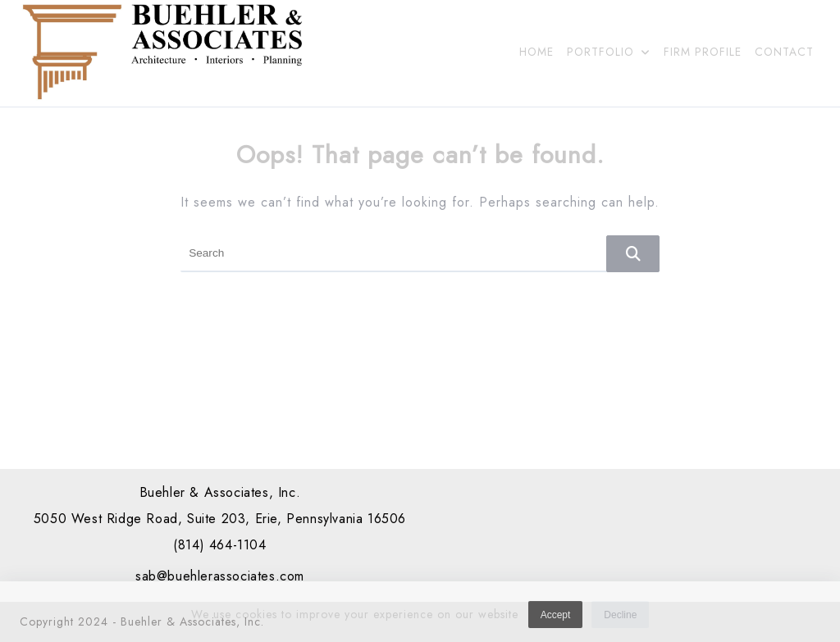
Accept (556, 618)
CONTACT (784, 52)
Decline (620, 618)
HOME (536, 52)
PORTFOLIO (609, 52)
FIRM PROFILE (703, 52)
